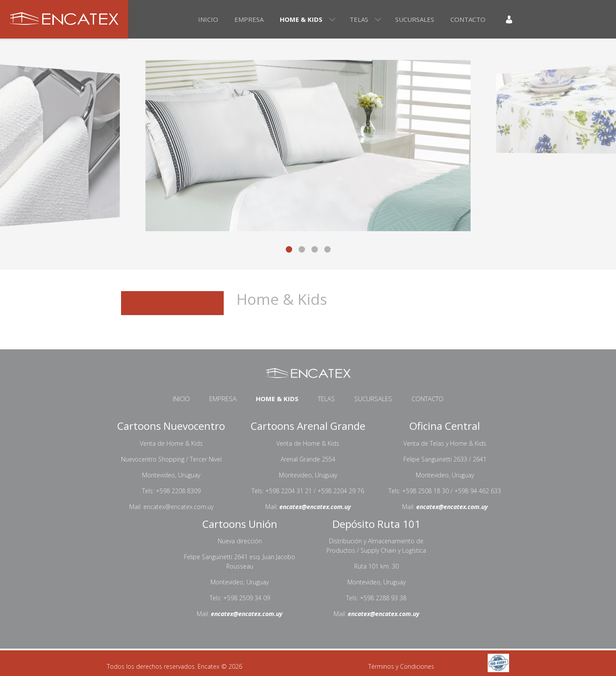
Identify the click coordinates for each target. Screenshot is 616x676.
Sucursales (415, 19)
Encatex (64, 19)
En (549, 19)
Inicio (208, 19)
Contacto (468, 19)
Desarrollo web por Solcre (305, 667)
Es (533, 19)
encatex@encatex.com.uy (315, 507)
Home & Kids (301, 19)
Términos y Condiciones (401, 666)
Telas (359, 19)
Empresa (249, 19)
